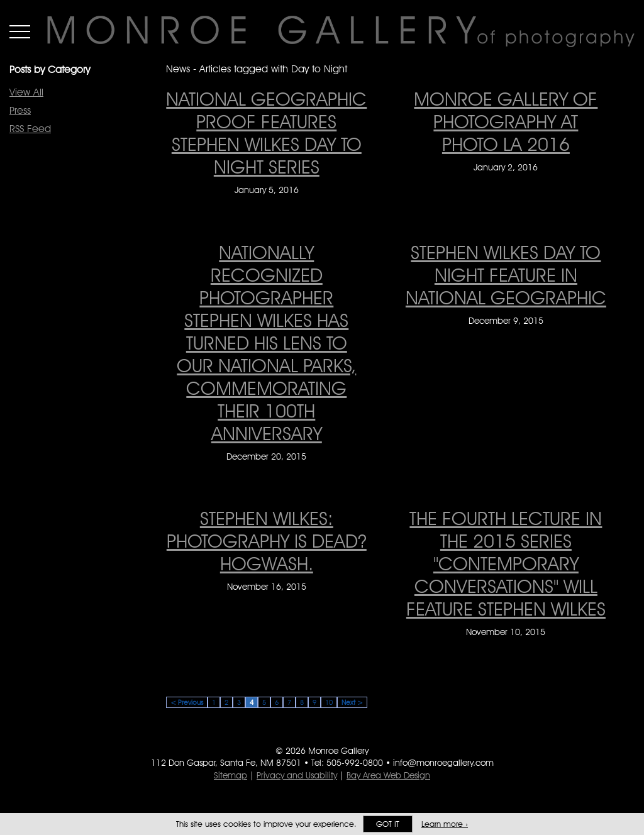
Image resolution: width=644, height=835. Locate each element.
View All (26, 92)
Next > (352, 702)
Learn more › (445, 824)
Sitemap (230, 775)
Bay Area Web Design (388, 775)
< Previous (187, 702)
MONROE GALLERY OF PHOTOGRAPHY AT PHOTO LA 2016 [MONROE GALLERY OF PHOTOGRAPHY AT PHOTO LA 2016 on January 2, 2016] (506, 121)
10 (329, 702)
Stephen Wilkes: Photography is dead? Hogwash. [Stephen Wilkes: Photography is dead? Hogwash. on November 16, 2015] (267, 541)
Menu (20, 31)
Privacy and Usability (297, 775)
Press (20, 110)
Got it (388, 824)
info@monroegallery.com (443, 763)
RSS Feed (30, 129)
